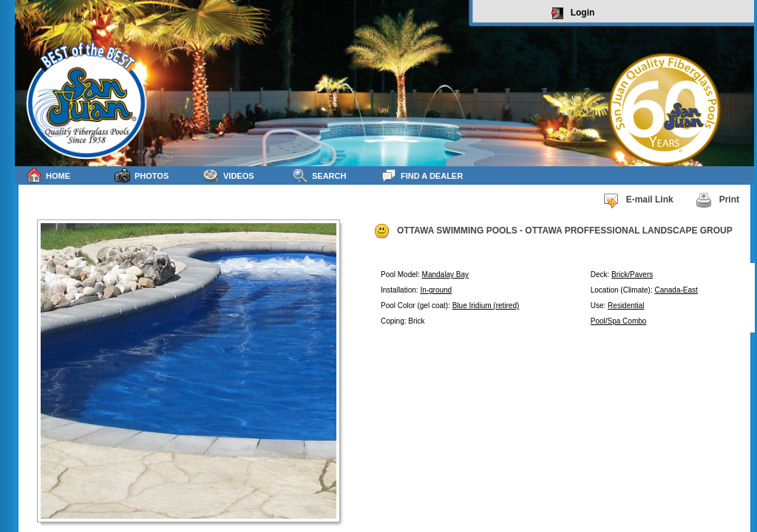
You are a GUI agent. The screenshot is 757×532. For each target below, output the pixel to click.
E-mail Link (638, 200)
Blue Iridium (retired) (486, 306)
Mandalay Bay (445, 274)
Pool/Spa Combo (619, 321)
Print (717, 200)
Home (48, 175)
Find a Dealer (422, 175)
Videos (229, 175)
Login (573, 13)
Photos (142, 175)
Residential (626, 306)
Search (319, 175)
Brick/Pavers (632, 274)
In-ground (436, 290)
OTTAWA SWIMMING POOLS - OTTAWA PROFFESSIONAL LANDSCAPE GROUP (553, 231)
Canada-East (676, 290)
